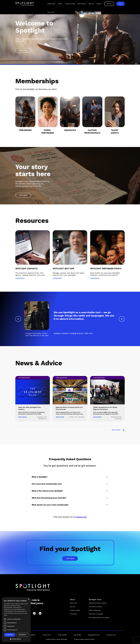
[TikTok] (34, 613)
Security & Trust (111, 635)
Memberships (51, 4)
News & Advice (82, 4)
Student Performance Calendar (98, 603)
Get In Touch (74, 603)
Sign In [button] (120, 4)
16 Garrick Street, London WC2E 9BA (56, 639)
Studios (60, 4)
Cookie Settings (62, 635)
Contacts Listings (70, 4)
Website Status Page (95, 610)
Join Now (109, 4)
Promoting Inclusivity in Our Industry (99, 618)
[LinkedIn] (40, 613)
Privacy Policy (47, 635)
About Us (91, 4)
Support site (81, 517)
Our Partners (74, 614)
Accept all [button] (10, 635)
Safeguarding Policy (94, 635)
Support (99, 4)
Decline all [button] (23, 635)
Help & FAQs (77, 635)
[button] (70, 477)
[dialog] (16, 620)
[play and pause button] (122, 57)
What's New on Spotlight (96, 614)
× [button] (29, 599)
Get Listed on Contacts (95, 607)
